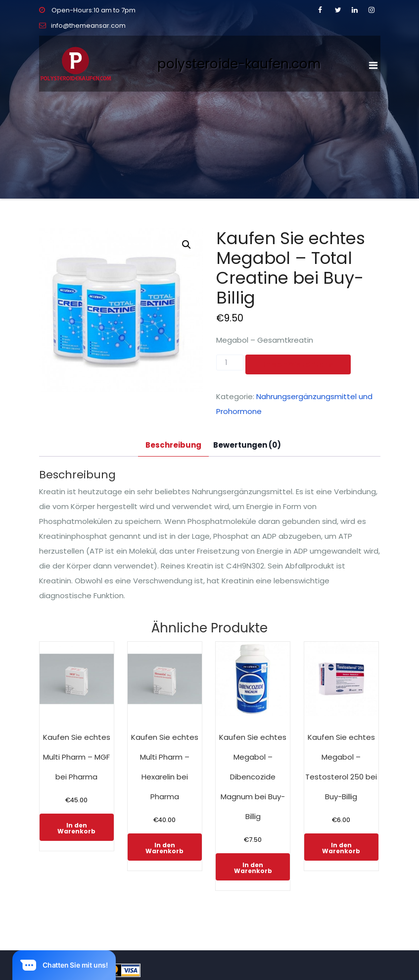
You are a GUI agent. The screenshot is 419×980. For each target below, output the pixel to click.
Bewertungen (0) (247, 445)
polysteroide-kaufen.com (239, 64)
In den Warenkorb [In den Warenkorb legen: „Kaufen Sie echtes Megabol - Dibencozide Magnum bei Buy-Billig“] (253, 868)
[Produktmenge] (230, 362)
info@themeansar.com (82, 26)
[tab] (173, 445)
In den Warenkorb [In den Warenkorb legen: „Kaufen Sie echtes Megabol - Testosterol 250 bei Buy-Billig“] (341, 848)
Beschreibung (173, 445)
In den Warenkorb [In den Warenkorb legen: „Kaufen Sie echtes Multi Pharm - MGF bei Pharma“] (76, 828)
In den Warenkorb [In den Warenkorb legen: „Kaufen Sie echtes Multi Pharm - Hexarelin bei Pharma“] (164, 848)
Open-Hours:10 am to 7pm (87, 10)
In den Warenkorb (298, 364)
